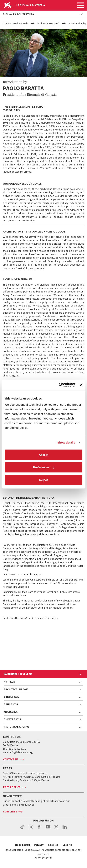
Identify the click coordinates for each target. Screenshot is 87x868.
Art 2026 (9, 682)
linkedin (65, 829)
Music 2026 (11, 712)
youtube (48, 829)
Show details (66, 442)
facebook (39, 829)
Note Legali (23, 845)
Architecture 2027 (16, 689)
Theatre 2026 (12, 719)
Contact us (11, 759)
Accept (43, 455)
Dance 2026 (11, 704)
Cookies (53, 845)
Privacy (39, 845)
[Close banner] (81, 385)
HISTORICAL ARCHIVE (17, 727)
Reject (43, 480)
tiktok (22, 829)
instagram (31, 829)
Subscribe (10, 812)
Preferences (44, 467)
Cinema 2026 (11, 697)
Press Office (12, 787)
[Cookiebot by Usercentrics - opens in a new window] (59, 385)
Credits (67, 845)
